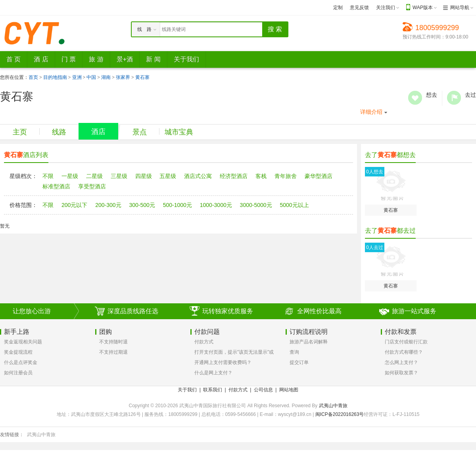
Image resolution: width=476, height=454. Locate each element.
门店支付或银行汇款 (406, 342)
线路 (59, 132)
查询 (294, 352)
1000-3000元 (216, 205)
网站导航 (460, 8)
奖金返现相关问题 (23, 342)
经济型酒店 (234, 176)
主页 (20, 132)
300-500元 (142, 205)
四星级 (144, 176)
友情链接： (12, 435)
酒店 (98, 132)
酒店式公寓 (198, 176)
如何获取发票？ (401, 373)
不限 (48, 176)
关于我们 (187, 390)
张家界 (123, 77)
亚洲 (77, 77)
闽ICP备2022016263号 (340, 414)
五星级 (168, 176)
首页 (33, 77)
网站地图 (289, 390)
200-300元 (108, 205)
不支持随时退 (113, 342)
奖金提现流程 (18, 352)
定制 (338, 8)
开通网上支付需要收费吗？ (223, 362)
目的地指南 (55, 77)
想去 (415, 98)
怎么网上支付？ (401, 362)
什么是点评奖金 (21, 362)
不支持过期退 (113, 352)
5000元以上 (294, 205)
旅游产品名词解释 (309, 342)
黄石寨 (142, 77)
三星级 (119, 176)
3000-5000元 (256, 205)
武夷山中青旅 (333, 406)
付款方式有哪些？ (404, 352)
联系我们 (213, 390)
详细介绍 (371, 112)
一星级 (70, 176)
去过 (454, 98)
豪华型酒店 (319, 176)
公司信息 (263, 390)
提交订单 (299, 362)
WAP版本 (423, 8)
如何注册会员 (18, 373)
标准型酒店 (56, 186)
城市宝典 (179, 132)
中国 (91, 77)
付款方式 (204, 342)
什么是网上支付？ (213, 373)
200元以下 (74, 205)
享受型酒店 (92, 186)
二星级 (94, 176)
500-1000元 (178, 205)
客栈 (261, 176)
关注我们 (386, 8)
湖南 (106, 77)
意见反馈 (359, 8)
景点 (140, 132)
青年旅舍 (286, 176)
